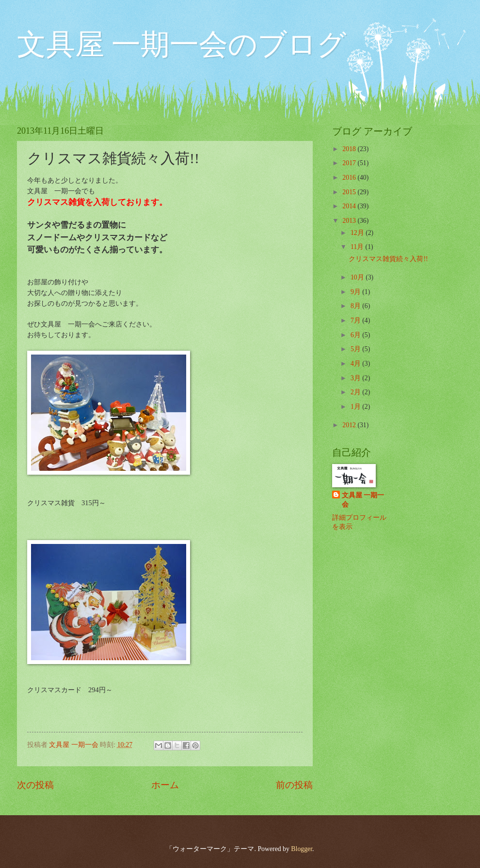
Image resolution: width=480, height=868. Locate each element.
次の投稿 (35, 785)
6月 (356, 335)
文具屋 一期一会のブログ (182, 45)
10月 (358, 277)
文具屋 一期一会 (363, 500)
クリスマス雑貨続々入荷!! (388, 259)
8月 (356, 306)
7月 (356, 320)
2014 (350, 206)
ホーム (165, 785)
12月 (358, 233)
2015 (350, 192)
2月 (356, 392)
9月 (356, 292)
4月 (356, 364)
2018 (350, 149)
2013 (350, 221)
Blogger (302, 849)
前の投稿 (294, 785)
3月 (356, 378)
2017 (350, 163)
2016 (350, 178)
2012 (350, 425)
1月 (356, 407)
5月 (356, 349)
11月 (358, 247)
